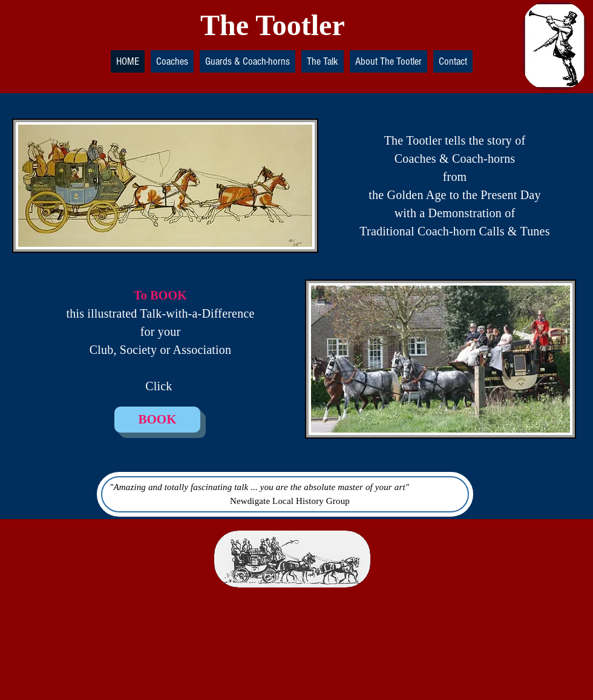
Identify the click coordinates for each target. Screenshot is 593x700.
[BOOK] (157, 420)
